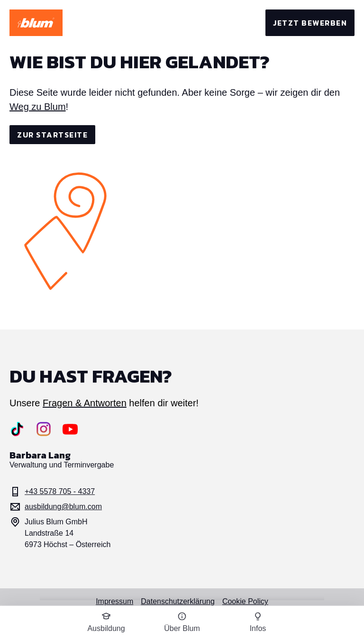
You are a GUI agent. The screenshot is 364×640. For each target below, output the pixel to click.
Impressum (114, 601)
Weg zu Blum (38, 107)
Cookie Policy (245, 601)
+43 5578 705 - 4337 (52, 492)
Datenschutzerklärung (178, 601)
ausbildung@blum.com (56, 507)
